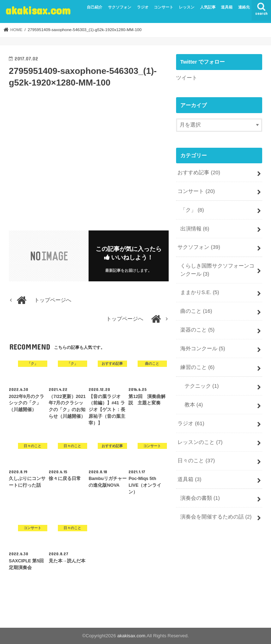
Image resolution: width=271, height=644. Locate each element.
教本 (194, 405)
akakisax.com (38, 10)
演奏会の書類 (200, 498)
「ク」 (192, 210)
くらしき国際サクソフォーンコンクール (217, 270)
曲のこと (196, 311)
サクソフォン (120, 7)
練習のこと (197, 367)
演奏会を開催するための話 (216, 517)
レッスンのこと (200, 442)
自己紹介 (95, 7)
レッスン (187, 7)
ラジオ (143, 7)
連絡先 (244, 7)
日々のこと (196, 461)
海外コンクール (203, 349)
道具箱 (227, 7)
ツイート (187, 78)
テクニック (202, 386)
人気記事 (208, 7)
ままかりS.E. (200, 292)
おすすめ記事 (199, 172)
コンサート (164, 7)
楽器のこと (197, 330)
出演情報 (195, 229)
